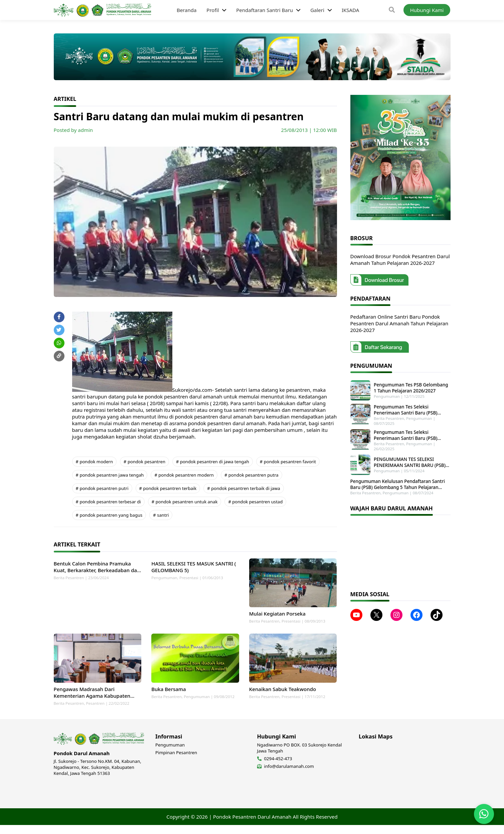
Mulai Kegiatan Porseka (277, 618)
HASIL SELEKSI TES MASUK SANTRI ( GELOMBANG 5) (194, 567)
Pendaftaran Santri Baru (265, 10)
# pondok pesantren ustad (255, 502)
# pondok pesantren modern (184, 475)
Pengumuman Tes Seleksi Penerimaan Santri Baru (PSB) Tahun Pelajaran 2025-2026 (411, 408)
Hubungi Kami (427, 10)
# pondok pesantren (144, 462)
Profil (213, 10)
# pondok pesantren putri (102, 488)
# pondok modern (95, 462)
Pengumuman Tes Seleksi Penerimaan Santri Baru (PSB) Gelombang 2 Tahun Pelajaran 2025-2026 (411, 434)
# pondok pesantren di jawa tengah (213, 462)
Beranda (187, 10)
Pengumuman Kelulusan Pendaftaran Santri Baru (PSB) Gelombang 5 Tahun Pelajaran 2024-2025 (398, 481)
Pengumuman (164, 578)
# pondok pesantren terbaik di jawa (243, 488)
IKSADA (350, 10)
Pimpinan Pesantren (176, 762)
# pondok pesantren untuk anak (185, 502)
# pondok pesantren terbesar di (108, 502)
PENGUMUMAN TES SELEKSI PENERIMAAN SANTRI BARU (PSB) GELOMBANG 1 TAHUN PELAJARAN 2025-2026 (409, 460)
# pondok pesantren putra (251, 475)
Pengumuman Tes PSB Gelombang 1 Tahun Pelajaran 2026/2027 (411, 387)
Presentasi (189, 578)
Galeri (317, 10)
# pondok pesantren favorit (288, 462)
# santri (161, 515)
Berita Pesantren (69, 578)
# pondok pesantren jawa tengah (110, 475)
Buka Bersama (169, 698)
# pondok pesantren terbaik (168, 488)
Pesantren (95, 712)
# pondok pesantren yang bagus (109, 515)
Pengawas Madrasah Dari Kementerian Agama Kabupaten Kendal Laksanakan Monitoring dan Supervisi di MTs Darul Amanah (96, 701)
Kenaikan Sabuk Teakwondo (283, 698)
